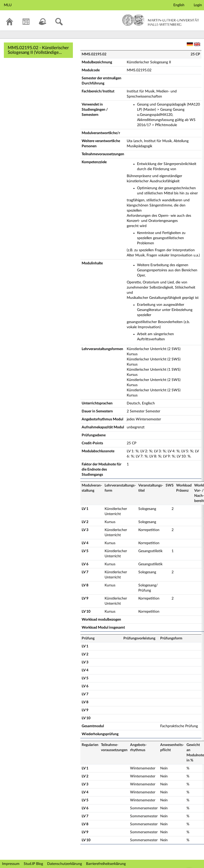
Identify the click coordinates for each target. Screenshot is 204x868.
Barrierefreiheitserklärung (106, 864)
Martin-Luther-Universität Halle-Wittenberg (161, 20)
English (179, 5)
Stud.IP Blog (33, 864)
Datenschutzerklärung (65, 864)
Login (198, 5)
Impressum (11, 864)
